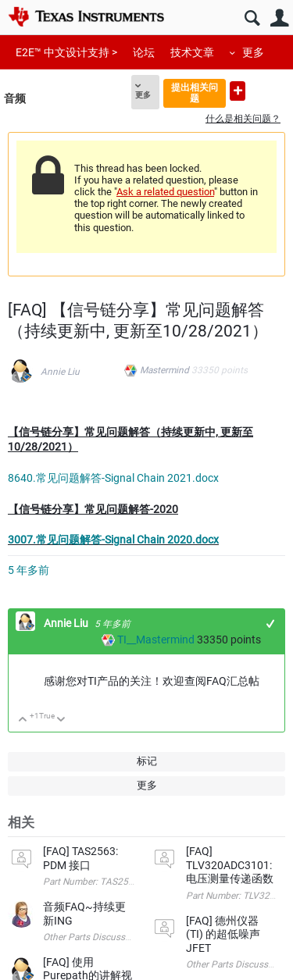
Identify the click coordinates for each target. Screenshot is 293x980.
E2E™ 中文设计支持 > (66, 52)
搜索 (252, 18)
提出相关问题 (195, 93)
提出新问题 (238, 91)
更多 (253, 52)
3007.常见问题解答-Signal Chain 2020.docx (113, 540)
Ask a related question (165, 192)
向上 (23, 720)
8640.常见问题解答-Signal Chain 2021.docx (113, 478)
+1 (271, 624)
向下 (61, 720)
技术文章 (192, 52)
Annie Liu (60, 372)
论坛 (144, 52)
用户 (279, 18)
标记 (147, 761)
